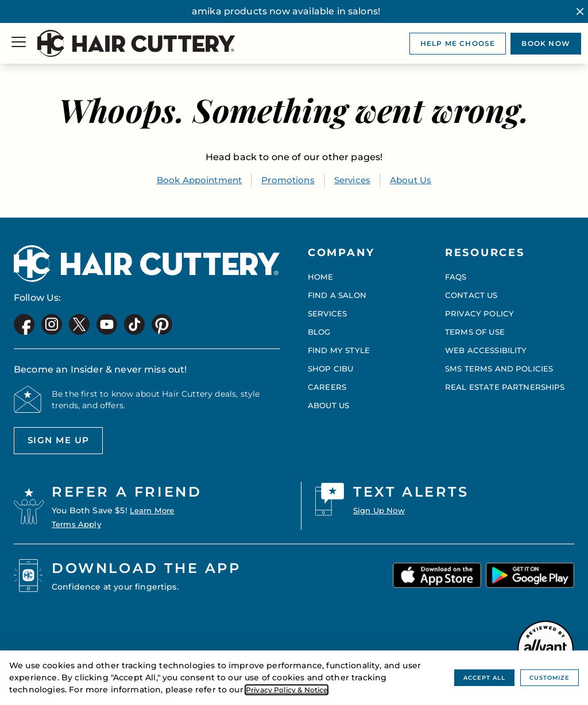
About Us (417, 180)
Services (355, 180)
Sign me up (54, 444)
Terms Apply (78, 524)
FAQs (457, 274)
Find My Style (340, 347)
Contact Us (472, 292)
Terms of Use (476, 329)
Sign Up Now (381, 510)
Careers (327, 384)
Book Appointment (195, 180)
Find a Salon (338, 292)
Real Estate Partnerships (506, 384)
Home (321, 274)
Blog (320, 329)
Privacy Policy (480, 311)
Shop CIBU (332, 366)
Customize (546, 677)
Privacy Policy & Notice (294, 689)
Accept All (472, 677)
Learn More (154, 510)
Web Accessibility (488, 347)
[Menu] (19, 43)
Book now (546, 43)
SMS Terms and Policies (501, 366)
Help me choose (458, 43)
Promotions (288, 180)
